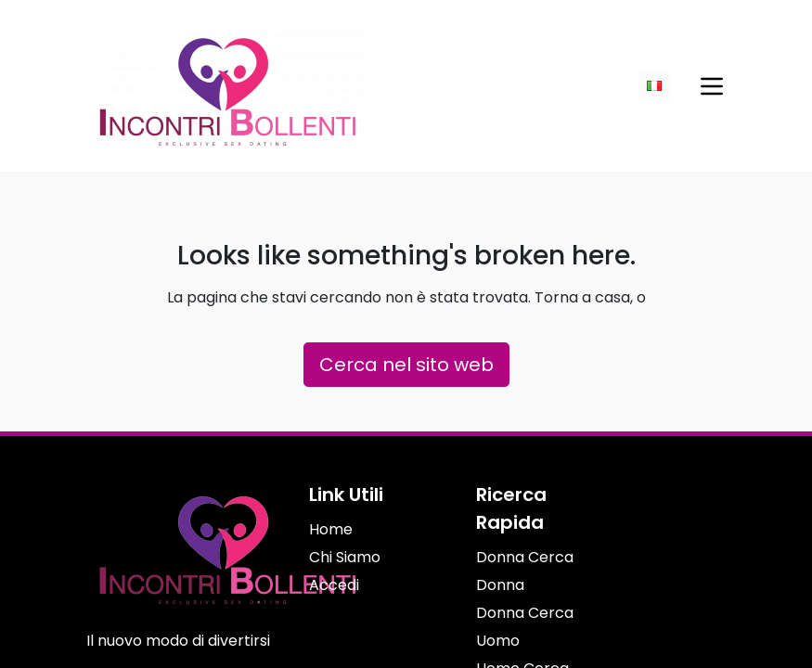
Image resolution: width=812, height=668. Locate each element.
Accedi (334, 585)
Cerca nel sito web (406, 365)
